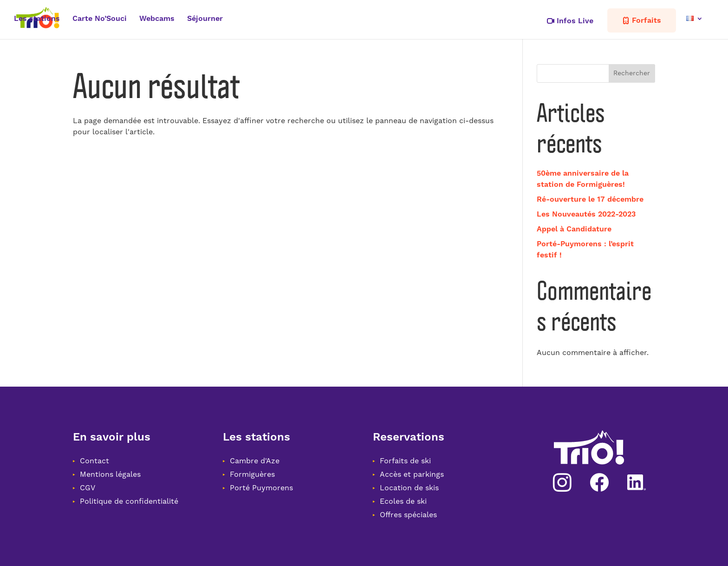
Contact (94, 461)
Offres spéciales (408, 515)
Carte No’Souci (100, 19)
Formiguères (252, 474)
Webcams (157, 19)
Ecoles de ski (403, 501)
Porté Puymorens (261, 488)
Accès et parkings (412, 474)
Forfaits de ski (405, 461)
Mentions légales (110, 474)
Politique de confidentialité (129, 501)
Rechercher (632, 73)
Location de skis (409, 488)
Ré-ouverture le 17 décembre (590, 199)
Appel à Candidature (574, 229)
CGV (88, 488)
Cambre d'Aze (255, 461)
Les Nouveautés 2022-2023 (586, 214)
